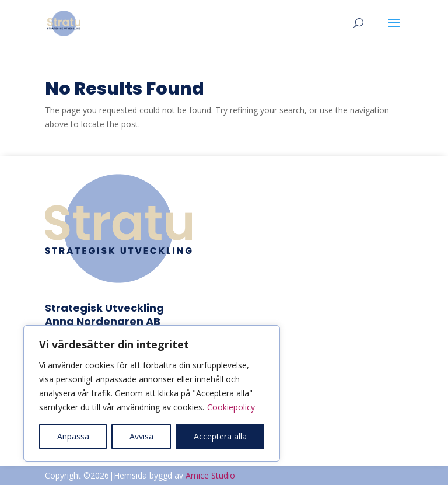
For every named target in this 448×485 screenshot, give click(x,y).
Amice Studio (210, 475)
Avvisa (141, 436)
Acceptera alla (220, 436)
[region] (152, 393)
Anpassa (73, 436)
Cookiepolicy (231, 407)
